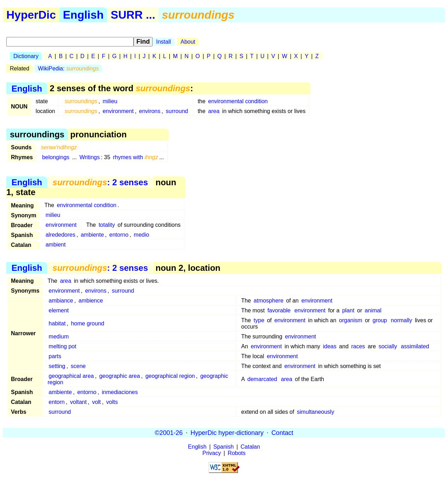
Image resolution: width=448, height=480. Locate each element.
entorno (119, 235)
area (214, 111)
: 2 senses (100, 182)
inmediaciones (120, 392)
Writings (90, 157)
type (259, 320)
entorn (57, 402)
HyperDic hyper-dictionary (227, 432)
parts (55, 356)
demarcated (262, 379)
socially (388, 346)
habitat (57, 323)
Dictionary (26, 56)
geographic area (119, 376)
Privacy (211, 453)
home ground (87, 323)
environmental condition (238, 101)
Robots (237, 453)
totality (107, 225)
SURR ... (133, 15)
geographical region (170, 376)
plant (348, 310)
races (358, 346)
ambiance (61, 301)
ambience (91, 301)
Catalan (250, 447)
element (59, 310)
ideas (330, 346)
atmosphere (269, 301)
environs (150, 111)
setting (57, 366)
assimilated (415, 346)
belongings (56, 157)
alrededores (60, 235)
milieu (110, 101)
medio (142, 235)
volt (96, 402)
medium (59, 336)
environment (118, 111)
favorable (279, 310)
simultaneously (315, 412)
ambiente (92, 235)
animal (373, 310)
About (188, 42)
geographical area (71, 376)
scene (78, 366)
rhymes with (135, 157)
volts (112, 402)
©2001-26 (169, 432)
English (84, 15)
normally (401, 320)
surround (177, 111)
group (380, 320)
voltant (78, 402)
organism (351, 320)
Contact (282, 432)
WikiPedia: (69, 68)
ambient (56, 245)
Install (164, 42)
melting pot (62, 346)
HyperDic (31, 15)
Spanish (223, 447)
